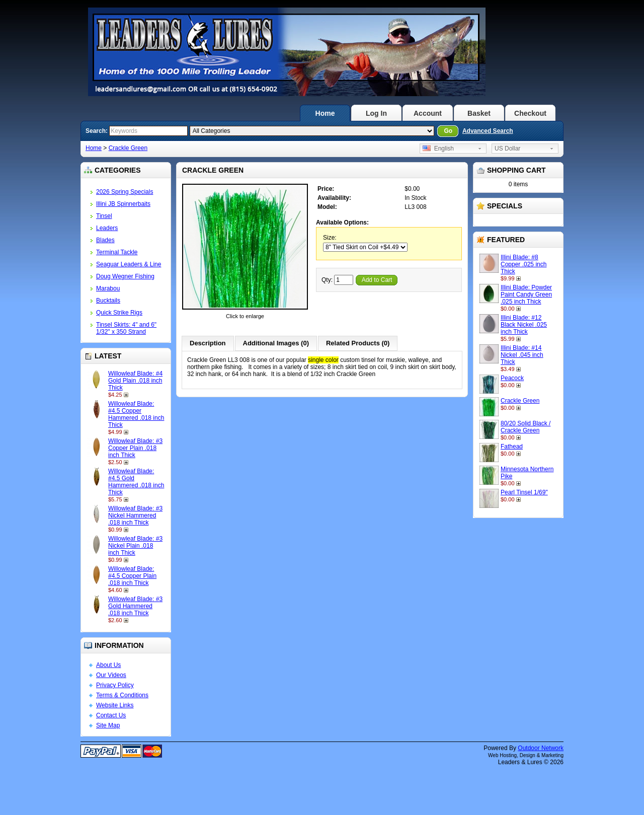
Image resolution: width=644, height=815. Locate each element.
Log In (376, 113)
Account (428, 113)
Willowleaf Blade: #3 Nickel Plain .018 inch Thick (135, 546)
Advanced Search (488, 131)
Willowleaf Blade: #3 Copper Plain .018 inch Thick (135, 448)
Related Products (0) (358, 343)
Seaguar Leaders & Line (129, 264)
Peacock (512, 378)
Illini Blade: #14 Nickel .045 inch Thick (522, 355)
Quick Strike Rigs (119, 313)
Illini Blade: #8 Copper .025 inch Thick (524, 264)
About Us (108, 665)
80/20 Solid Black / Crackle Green (526, 427)
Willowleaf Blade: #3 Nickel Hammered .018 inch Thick (135, 515)
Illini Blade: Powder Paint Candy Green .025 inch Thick (526, 294)
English (438, 149)
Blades (105, 240)
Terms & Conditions (122, 695)
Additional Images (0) (276, 343)
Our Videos (111, 675)
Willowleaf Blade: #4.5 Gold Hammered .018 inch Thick (136, 482)
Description (208, 343)
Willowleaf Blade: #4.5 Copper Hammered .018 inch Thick (136, 414)
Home (325, 113)
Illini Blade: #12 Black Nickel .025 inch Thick (524, 325)
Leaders (107, 228)
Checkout (530, 113)
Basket (479, 113)
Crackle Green (128, 148)
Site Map (108, 725)
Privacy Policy (115, 685)
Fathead (512, 447)
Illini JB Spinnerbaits (123, 204)
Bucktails (108, 301)
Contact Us (111, 715)
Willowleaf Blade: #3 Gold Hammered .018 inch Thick (135, 606)
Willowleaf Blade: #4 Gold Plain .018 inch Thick (135, 381)
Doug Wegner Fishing (125, 276)
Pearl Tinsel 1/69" (524, 492)
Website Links (115, 705)
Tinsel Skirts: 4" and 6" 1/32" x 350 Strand (126, 328)
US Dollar (507, 149)
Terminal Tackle (117, 252)
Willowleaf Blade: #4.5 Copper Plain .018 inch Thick (132, 576)
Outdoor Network (541, 748)
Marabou (108, 288)
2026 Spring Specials (125, 192)
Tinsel (104, 216)
